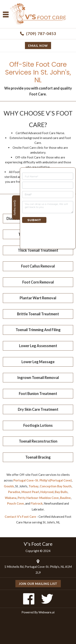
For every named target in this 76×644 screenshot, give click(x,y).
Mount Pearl (30, 492)
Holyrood (47, 492)
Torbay (34, 486)
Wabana (11, 498)
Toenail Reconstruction (38, 441)
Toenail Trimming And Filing (38, 330)
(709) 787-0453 (41, 34)
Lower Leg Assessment (38, 346)
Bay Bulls (61, 492)
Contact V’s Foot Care (20, 517)
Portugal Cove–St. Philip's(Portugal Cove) (43, 480)
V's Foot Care (38, 544)
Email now (38, 46)
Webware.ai (47, 612)
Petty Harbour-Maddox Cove (38, 498)
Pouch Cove (16, 503)
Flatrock (37, 503)
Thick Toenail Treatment (38, 250)
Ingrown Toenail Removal (38, 378)
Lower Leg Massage (38, 362)
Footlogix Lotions (38, 425)
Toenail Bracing (38, 457)
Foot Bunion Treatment (38, 394)
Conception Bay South (56, 486)
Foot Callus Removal (38, 266)
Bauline (65, 498)
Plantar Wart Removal (38, 298)
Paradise (14, 492)
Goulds (9, 486)
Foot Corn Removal (38, 282)
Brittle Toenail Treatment (38, 314)
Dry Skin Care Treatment (38, 409)
